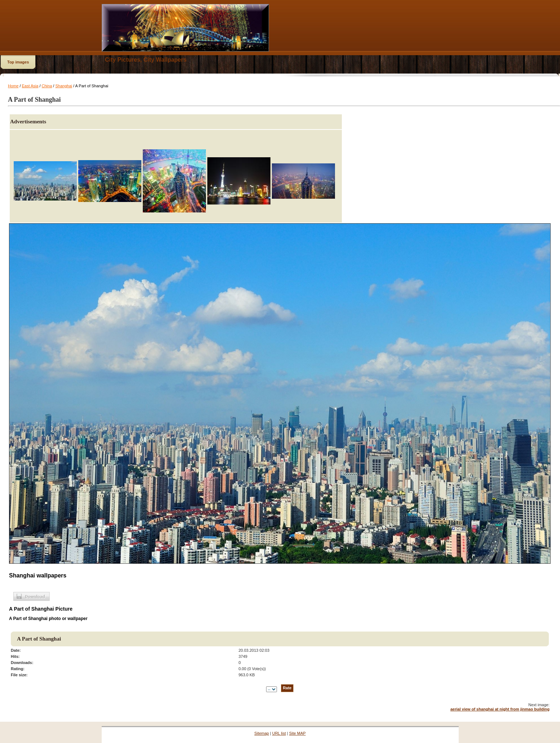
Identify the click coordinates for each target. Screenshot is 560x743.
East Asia (30, 86)
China (47, 86)
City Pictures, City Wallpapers (146, 60)
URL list (279, 733)
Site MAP (297, 733)
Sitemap (261, 733)
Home (13, 86)
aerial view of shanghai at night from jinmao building (500, 709)
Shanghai (64, 86)
